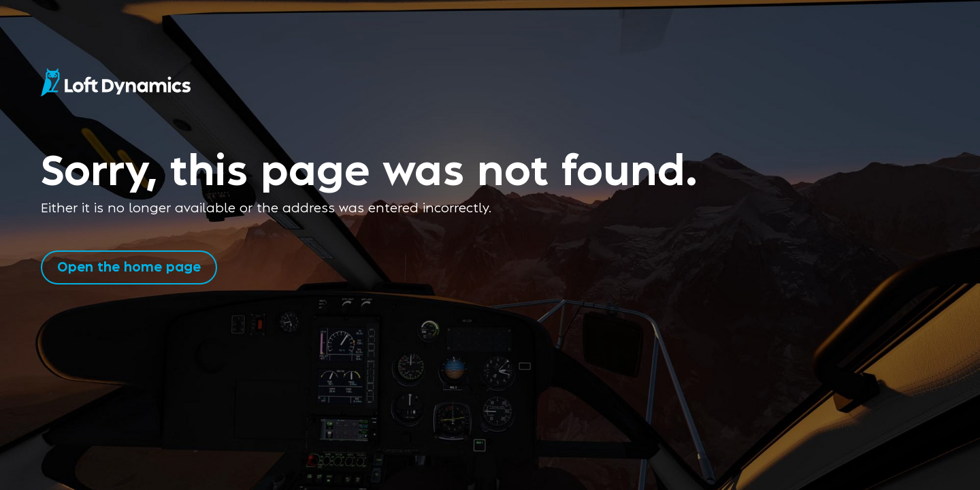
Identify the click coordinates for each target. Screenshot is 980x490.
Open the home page (129, 266)
